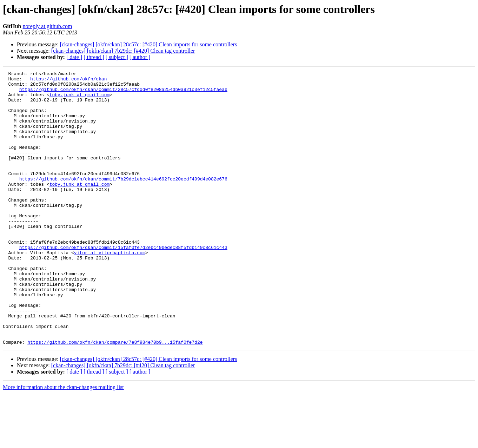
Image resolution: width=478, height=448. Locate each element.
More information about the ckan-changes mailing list (63, 442)
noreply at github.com (47, 26)
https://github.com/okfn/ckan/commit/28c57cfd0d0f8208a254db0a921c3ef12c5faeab (123, 93)
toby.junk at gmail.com (80, 100)
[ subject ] (117, 57)
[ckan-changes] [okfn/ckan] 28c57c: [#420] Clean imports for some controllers (149, 44)
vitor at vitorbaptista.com (110, 289)
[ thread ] (94, 57)
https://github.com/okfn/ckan (68, 81)
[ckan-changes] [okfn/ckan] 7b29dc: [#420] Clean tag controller (123, 51)
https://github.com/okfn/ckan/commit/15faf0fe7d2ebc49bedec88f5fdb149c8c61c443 (123, 283)
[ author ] (140, 57)
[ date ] (74, 57)
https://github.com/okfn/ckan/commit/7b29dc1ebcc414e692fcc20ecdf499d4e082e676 (123, 201)
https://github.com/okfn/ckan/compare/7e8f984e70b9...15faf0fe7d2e (115, 397)
